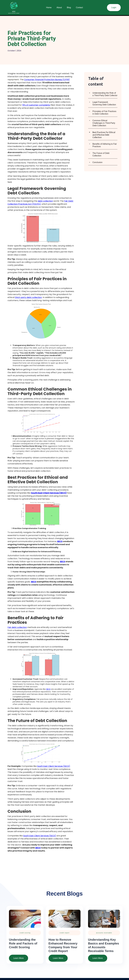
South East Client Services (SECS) (54, 766)
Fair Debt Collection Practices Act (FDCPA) (40, 203)
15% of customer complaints (36, 105)
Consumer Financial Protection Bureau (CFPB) (47, 80)
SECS (48, 689)
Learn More (19, 958)
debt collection (45, 201)
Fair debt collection (17, 627)
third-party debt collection (28, 297)
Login (114, 7)
